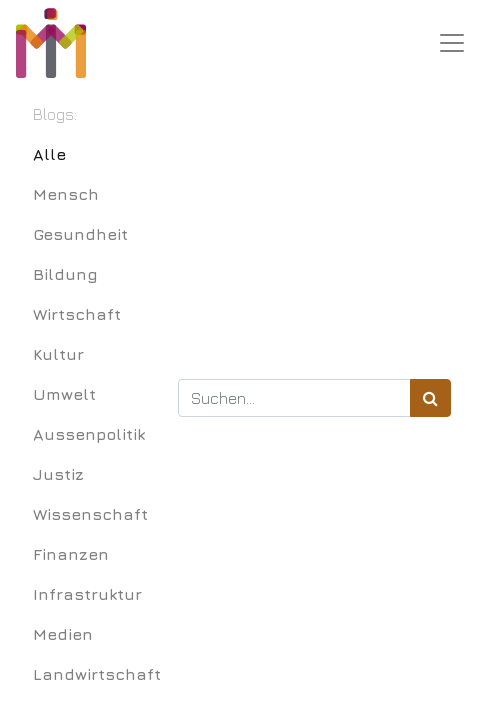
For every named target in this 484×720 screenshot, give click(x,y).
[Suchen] (430, 398)
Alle (49, 154)
